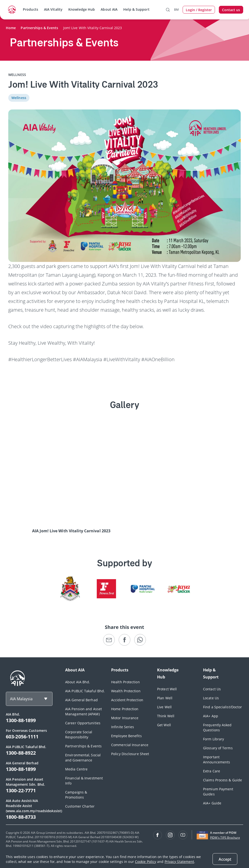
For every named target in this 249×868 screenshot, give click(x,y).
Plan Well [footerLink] (165, 698)
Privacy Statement (179, 862)
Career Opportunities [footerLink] (83, 723)
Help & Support (136, 9)
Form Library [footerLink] (213, 739)
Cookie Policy (146, 862)
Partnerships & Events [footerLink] (83, 746)
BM (176, 10)
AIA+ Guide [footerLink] (212, 803)
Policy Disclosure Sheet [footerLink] (130, 754)
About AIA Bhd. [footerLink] (78, 682)
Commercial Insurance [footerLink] (130, 745)
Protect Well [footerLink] (167, 689)
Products (31, 9)
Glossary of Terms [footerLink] (218, 748)
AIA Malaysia (21, 699)
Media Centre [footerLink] (76, 769)
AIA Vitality (53, 9)
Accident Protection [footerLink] (127, 700)
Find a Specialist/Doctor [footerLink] (222, 707)
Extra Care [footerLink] (212, 771)
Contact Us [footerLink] (212, 689)
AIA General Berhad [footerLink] (81, 700)
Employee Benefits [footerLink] (126, 736)
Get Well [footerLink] (164, 725)
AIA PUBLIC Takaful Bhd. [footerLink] (85, 691)
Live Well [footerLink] (164, 707)
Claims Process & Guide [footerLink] (222, 780)
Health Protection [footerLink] (125, 682)
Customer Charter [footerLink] (80, 806)
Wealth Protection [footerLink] (126, 691)
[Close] (225, 859)
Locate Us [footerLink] (211, 698)
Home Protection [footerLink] (125, 709)
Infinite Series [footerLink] (123, 727)
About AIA (109, 9)
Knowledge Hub (82, 9)
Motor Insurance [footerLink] (125, 718)
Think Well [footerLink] (166, 716)
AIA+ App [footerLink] (211, 716)
